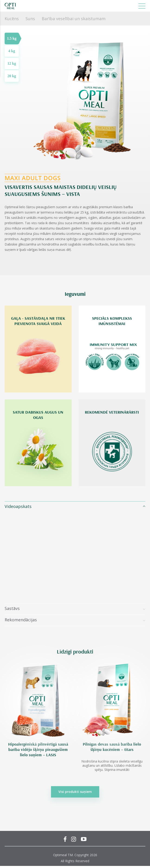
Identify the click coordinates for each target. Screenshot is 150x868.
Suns (30, 19)
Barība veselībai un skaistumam (74, 19)
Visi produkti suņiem (75, 792)
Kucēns (12, 19)
